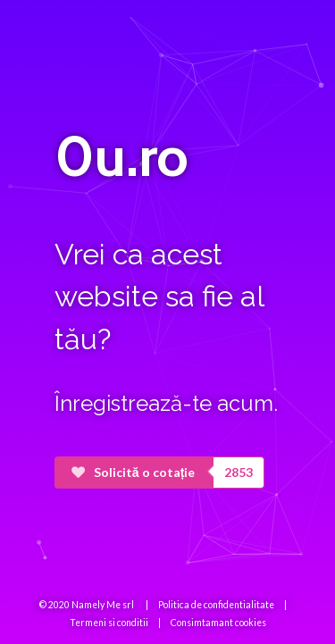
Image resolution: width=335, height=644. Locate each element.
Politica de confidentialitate (216, 605)
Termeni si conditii (109, 623)
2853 (239, 472)
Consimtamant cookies (218, 623)
